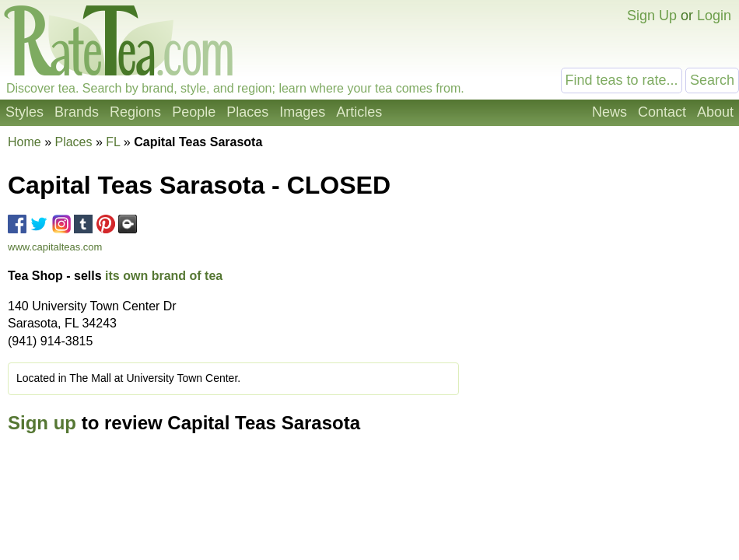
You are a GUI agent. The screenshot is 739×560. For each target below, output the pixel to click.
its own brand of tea (164, 276)
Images (302, 112)
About (715, 112)
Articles (359, 112)
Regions (135, 112)
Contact (662, 112)
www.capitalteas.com (55, 247)
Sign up (42, 423)
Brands (77, 112)
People (194, 112)
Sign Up (652, 16)
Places (247, 112)
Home (25, 142)
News (609, 112)
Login (714, 16)
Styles (25, 112)
